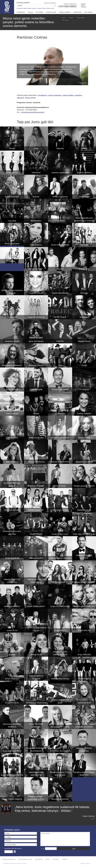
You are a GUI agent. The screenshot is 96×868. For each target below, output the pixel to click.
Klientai (47, 859)
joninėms (71, 18)
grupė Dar (35, 8)
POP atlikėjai (40, 12)
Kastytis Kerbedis (27, 8)
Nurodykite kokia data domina (13, 848)
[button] (21, 845)
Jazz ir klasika (88, 12)
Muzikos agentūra (7, 7)
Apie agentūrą (39, 859)
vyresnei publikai (81, 18)
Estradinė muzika (51, 12)
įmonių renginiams (55, 95)
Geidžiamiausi (21, 12)
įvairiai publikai (68, 95)
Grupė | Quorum (89, 816)
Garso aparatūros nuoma (25, 859)
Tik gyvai (30, 12)
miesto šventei (65, 20)
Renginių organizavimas (9, 859)
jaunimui (64, 18)
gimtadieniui (43, 95)
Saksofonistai (77, 12)
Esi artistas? (56, 859)
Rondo (44, 8)
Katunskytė (19, 8)
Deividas (48, 8)
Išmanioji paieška (23, 3)
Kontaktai (65, 859)
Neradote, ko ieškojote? (50, 3)
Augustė (40, 8)
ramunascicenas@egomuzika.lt (33, 112)
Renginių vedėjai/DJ (65, 12)
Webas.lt (88, 864)
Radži (53, 8)
